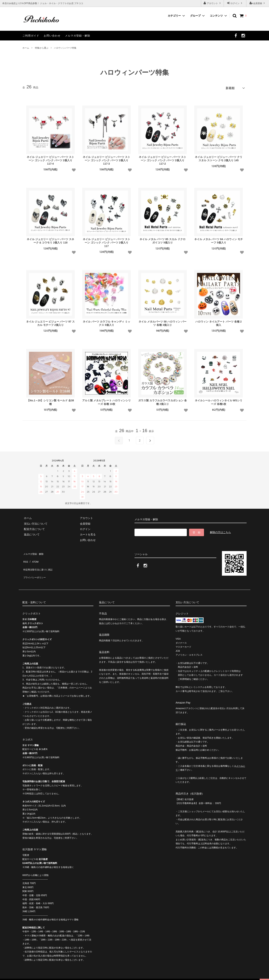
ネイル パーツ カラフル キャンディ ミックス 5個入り (106, 322)
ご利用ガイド (31, 36)
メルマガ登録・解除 (78, 36)
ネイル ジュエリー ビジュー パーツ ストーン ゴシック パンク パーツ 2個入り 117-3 (106, 159)
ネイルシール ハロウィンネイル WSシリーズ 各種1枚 (219, 401)
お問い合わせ (52, 36)
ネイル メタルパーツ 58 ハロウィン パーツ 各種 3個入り (162, 322)
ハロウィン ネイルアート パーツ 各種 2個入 (218, 322)
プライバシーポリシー (35, 568)
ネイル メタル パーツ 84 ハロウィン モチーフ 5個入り (218, 240)
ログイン (235, 3)
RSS (25, 557)
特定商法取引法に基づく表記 (39, 562)
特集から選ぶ (42, 48)
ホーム (26, 48)
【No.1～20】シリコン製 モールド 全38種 (50, 401)
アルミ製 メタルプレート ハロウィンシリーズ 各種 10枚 (106, 401)
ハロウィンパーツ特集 (65, 48)
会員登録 (258, 3)
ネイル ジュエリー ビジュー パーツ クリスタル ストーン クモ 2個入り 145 (219, 157)
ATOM (34, 557)
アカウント (212, 3)
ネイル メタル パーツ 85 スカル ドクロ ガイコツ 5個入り (162, 240)
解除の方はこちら (220, 531)
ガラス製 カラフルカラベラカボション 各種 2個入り (163, 401)
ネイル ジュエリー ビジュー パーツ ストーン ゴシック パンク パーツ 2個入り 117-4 (50, 159)
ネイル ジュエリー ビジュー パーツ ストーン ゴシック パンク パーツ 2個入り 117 (106, 241)
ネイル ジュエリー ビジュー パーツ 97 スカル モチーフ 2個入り (50, 322)
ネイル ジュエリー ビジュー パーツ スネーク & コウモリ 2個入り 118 (50, 240)
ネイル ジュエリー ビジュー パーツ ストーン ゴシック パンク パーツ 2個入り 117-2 (163, 159)
